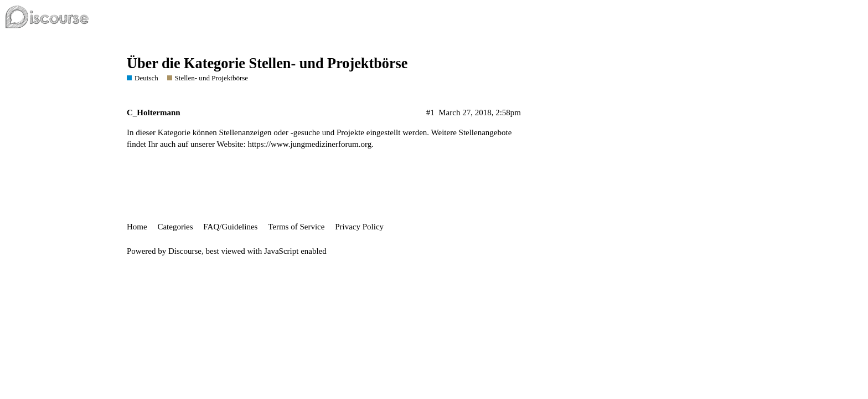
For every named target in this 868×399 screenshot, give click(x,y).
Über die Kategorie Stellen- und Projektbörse (267, 63)
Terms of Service (296, 227)
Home (137, 227)
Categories (175, 227)
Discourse (185, 251)
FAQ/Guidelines (230, 227)
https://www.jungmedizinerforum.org (309, 144)
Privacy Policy (359, 227)
